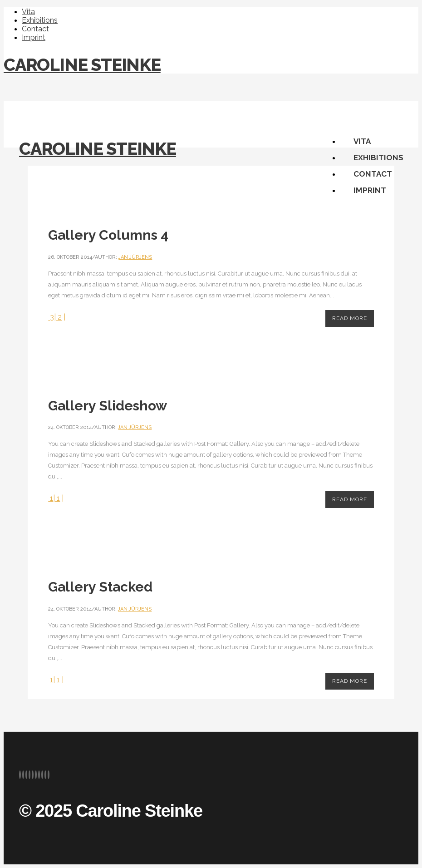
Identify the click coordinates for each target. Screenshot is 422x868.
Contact (35, 29)
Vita (28, 12)
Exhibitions (40, 20)
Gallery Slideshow (108, 406)
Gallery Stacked (100, 587)
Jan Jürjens (135, 257)
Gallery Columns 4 (108, 235)
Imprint (34, 37)
